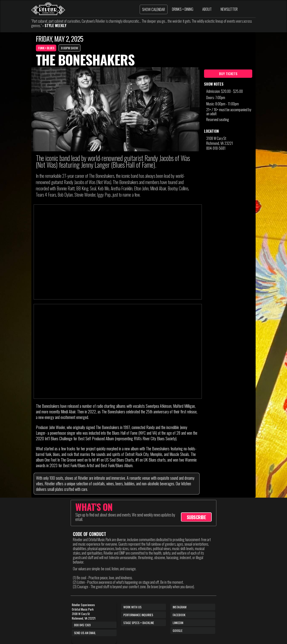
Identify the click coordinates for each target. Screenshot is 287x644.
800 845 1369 (82, 625)
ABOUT (207, 9)
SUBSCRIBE (196, 517)
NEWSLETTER (229, 9)
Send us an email (85, 633)
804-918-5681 (216, 148)
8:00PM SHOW (70, 48)
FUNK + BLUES (46, 48)
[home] (48, 9)
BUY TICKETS (228, 74)
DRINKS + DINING (183, 9)
